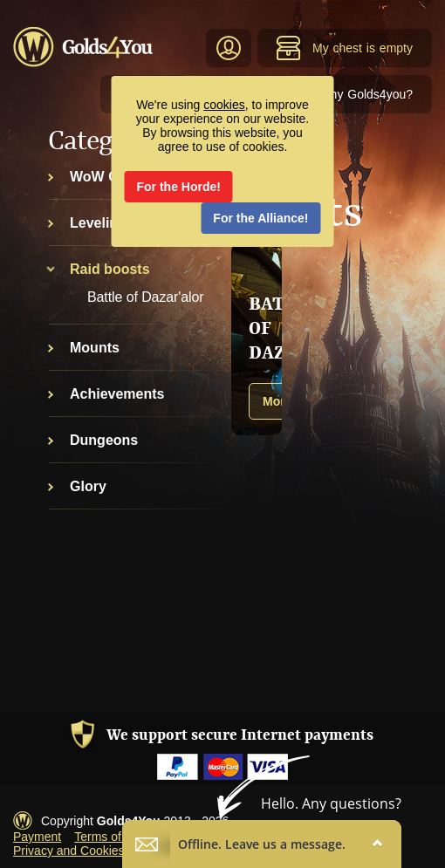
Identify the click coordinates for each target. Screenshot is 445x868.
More (277, 401)
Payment (37, 837)
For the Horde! (179, 187)
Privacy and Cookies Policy (87, 851)
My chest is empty (344, 48)
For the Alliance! (260, 218)
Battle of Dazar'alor (146, 297)
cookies (224, 105)
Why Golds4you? (366, 94)
